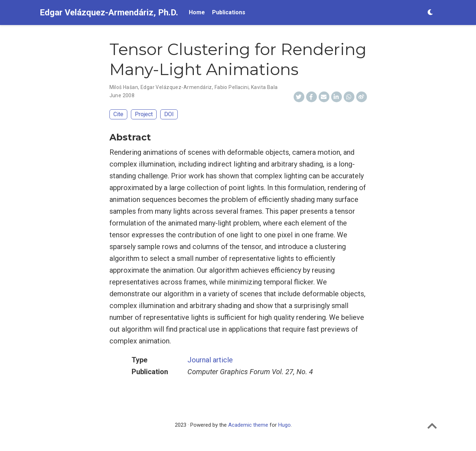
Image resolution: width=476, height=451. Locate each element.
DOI (169, 114)
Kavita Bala (264, 87)
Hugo (284, 425)
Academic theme (248, 425)
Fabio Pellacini (232, 87)
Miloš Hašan (124, 87)
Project (144, 114)
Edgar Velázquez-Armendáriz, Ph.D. (109, 13)
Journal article (210, 360)
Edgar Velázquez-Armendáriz (176, 87)
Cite (118, 114)
